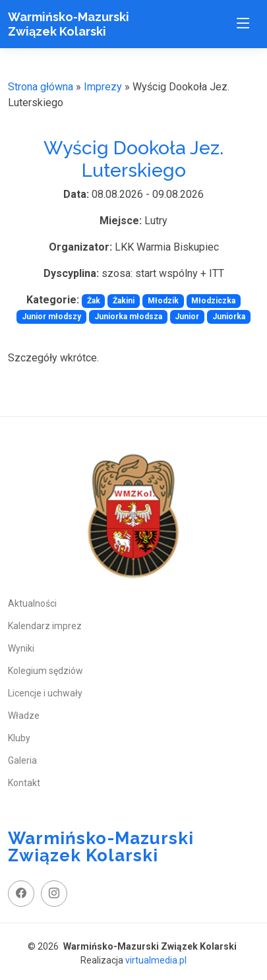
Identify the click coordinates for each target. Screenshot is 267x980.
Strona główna (41, 87)
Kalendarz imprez (45, 626)
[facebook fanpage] (21, 894)
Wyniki (21, 648)
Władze (24, 716)
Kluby (19, 738)
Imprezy (103, 87)
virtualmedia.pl (156, 960)
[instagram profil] (54, 894)
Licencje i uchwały (45, 693)
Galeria (22, 760)
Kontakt (24, 783)
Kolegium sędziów (45, 671)
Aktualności (32, 603)
